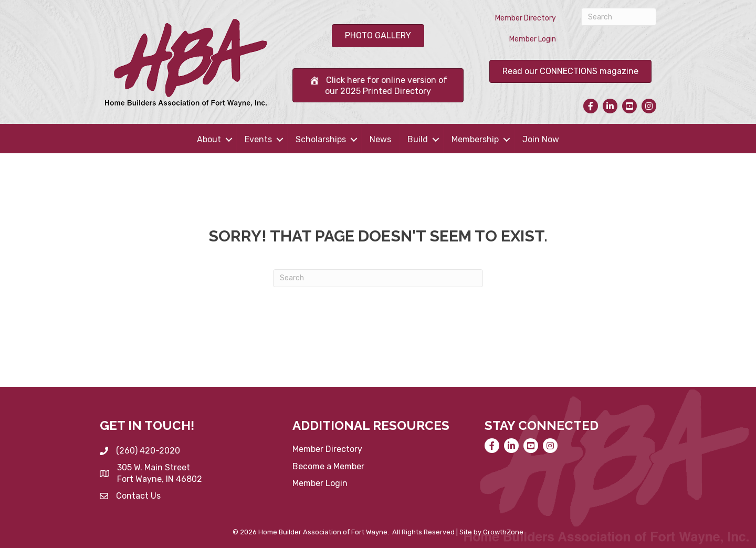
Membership (475, 139)
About (209, 139)
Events (258, 139)
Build (418, 139)
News (380, 139)
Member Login (533, 39)
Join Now (541, 139)
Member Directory (526, 18)
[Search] (619, 17)
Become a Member (328, 466)
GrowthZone (503, 532)
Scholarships (321, 139)
